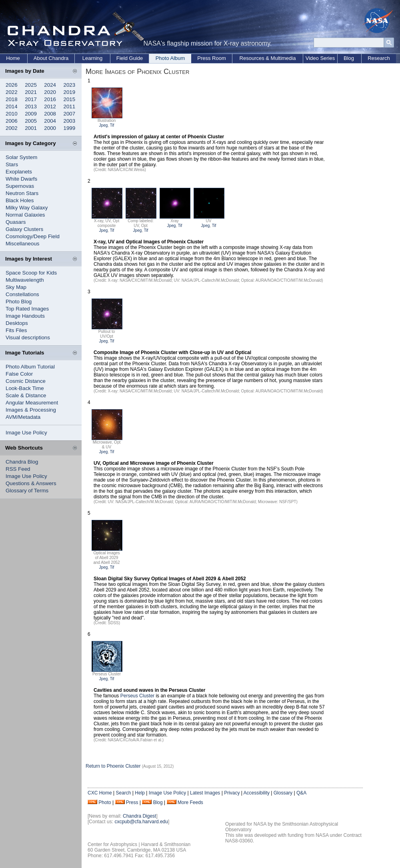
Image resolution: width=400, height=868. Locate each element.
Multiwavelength (25, 280)
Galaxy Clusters (24, 229)
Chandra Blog (22, 462)
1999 (70, 128)
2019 (70, 92)
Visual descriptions (28, 337)
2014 (12, 107)
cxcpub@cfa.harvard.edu (141, 822)
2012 (50, 107)
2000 (50, 128)
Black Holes (20, 200)
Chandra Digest (139, 816)
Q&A (301, 793)
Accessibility (257, 793)
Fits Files (16, 330)
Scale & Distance (26, 395)
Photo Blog (19, 302)
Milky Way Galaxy (27, 208)
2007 (70, 114)
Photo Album (170, 58)
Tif (112, 125)
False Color (19, 374)
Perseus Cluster (137, 696)
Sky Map (16, 287)
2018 (12, 99)
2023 (70, 85)
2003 (70, 121)
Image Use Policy (26, 433)
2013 (31, 107)
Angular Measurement (32, 403)
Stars (12, 164)
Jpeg (104, 125)
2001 (31, 128)
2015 (70, 99)
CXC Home (100, 793)
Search (123, 793)
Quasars (16, 222)
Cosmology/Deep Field (33, 236)
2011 (70, 107)
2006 (12, 121)
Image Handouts (25, 316)
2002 (12, 128)
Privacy (232, 793)
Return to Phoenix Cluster (113, 766)
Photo (105, 802)
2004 (50, 121)
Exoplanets (19, 172)
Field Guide (130, 58)
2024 (50, 85)
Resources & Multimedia (268, 58)
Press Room (212, 58)
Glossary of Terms (27, 491)
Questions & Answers (31, 483)
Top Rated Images (27, 309)
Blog (349, 58)
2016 (50, 99)
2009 (31, 114)
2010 (12, 114)
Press (132, 802)
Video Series (320, 58)
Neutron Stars (22, 193)
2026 (12, 85)
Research (379, 58)
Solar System (21, 157)
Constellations (22, 294)
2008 (50, 114)
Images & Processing (31, 410)
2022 (12, 92)
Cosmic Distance (26, 381)
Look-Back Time (25, 388)
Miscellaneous (22, 244)
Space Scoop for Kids (31, 273)
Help (140, 793)
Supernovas (20, 186)
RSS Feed (18, 469)
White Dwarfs (21, 179)
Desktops (17, 323)
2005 (31, 121)
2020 (50, 92)
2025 (31, 85)
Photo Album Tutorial (30, 367)
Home (13, 58)
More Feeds (190, 802)
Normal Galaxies (25, 215)
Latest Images (205, 793)
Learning (93, 58)
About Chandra (51, 58)
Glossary (283, 793)
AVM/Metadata (23, 417)
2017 (31, 99)
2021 (31, 92)
